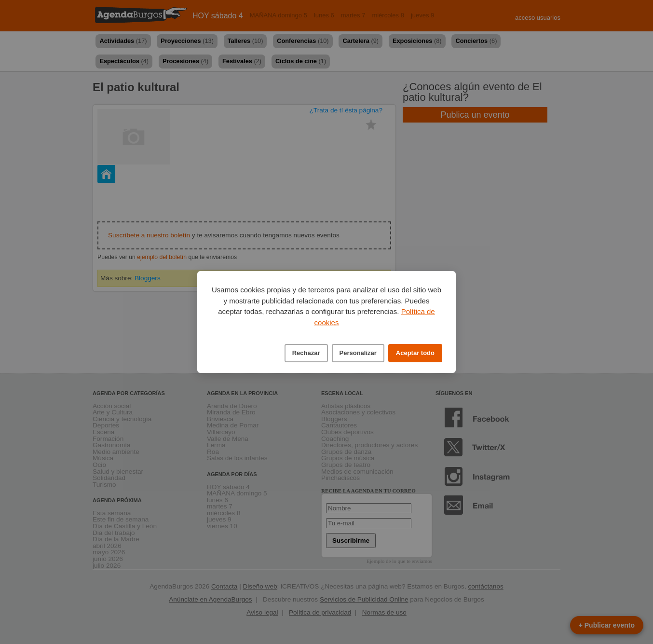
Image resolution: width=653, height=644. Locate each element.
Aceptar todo (415, 353)
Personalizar (358, 353)
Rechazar (306, 353)
